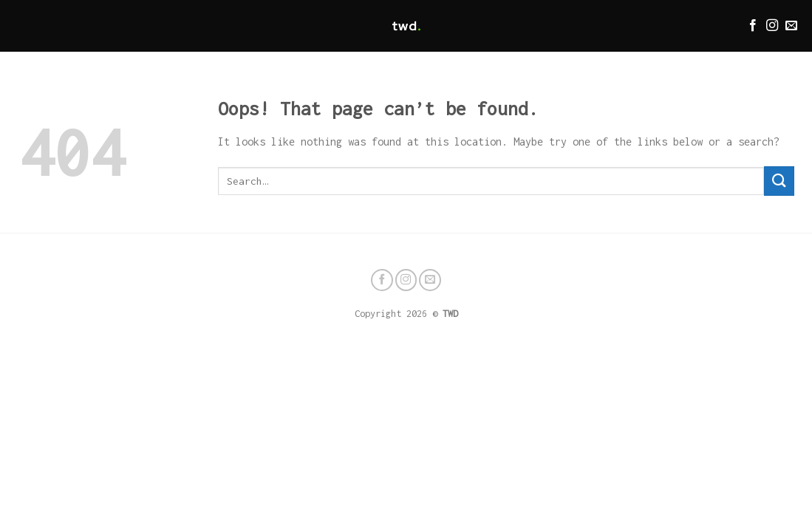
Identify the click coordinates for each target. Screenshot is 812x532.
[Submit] (779, 181)
